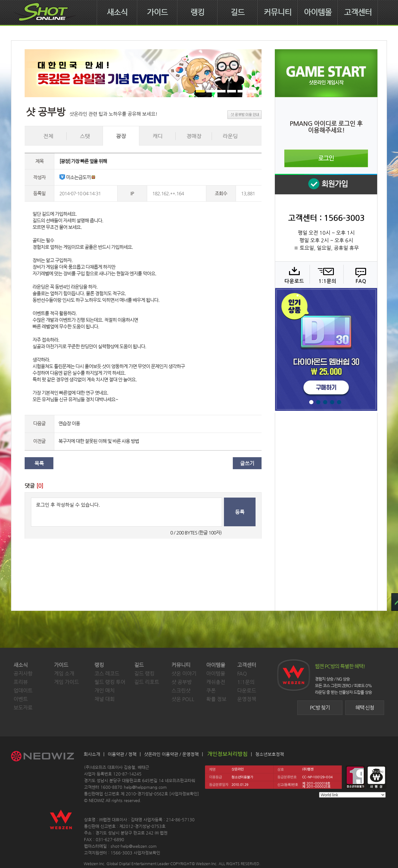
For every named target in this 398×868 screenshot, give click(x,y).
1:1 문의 (326, 275)
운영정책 (247, 699)
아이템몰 (318, 12)
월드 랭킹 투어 (110, 682)
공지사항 (23, 673)
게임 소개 (64, 673)
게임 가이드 (66, 682)
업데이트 (23, 691)
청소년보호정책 (270, 754)
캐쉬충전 (216, 682)
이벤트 (21, 699)
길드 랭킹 (144, 673)
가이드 (157, 12)
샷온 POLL (183, 699)
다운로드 (292, 275)
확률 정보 (216, 699)
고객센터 (358, 12)
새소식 (117, 12)
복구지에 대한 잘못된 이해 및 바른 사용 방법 (99, 441)
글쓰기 (247, 463)
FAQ (360, 275)
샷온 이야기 (184, 673)
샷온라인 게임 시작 (326, 73)
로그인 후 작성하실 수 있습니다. (127, 512)
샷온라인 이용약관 (161, 754)
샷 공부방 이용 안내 (244, 115)
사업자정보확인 (184, 794)
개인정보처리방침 (227, 754)
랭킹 (197, 12)
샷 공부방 (182, 682)
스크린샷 (181, 691)
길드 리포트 (147, 682)
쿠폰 (211, 691)
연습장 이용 (69, 423)
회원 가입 (326, 184)
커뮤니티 (278, 12)
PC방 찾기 (320, 708)
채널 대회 (105, 699)
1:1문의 (246, 682)
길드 (238, 12)
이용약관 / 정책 (122, 754)
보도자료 (23, 708)
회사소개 (92, 754)
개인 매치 (105, 691)
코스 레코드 (107, 673)
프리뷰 (21, 682)
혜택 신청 (365, 708)
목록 (39, 463)
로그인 (326, 158)
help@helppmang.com (145, 787)
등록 (240, 512)
